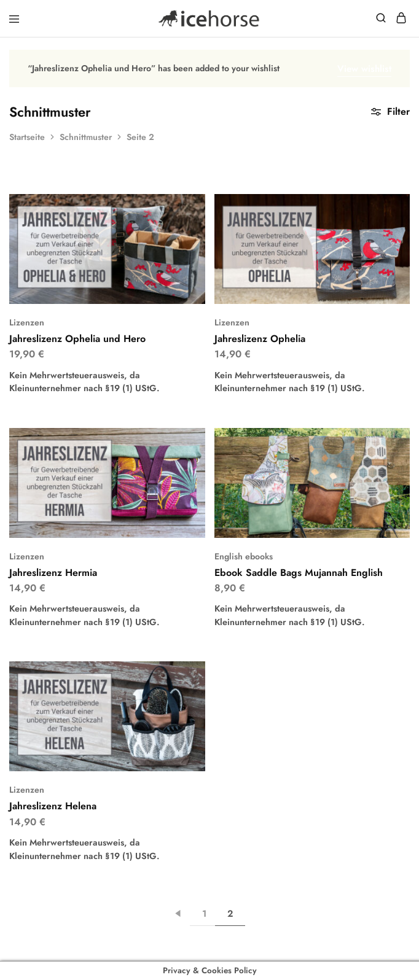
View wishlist (364, 69)
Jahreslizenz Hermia (53, 573)
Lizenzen (27, 322)
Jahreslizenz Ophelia (260, 339)
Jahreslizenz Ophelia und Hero (77, 339)
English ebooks (244, 556)
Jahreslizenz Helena (53, 806)
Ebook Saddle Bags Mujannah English (299, 573)
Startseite (27, 137)
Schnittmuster (86, 137)
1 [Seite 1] (204, 914)
